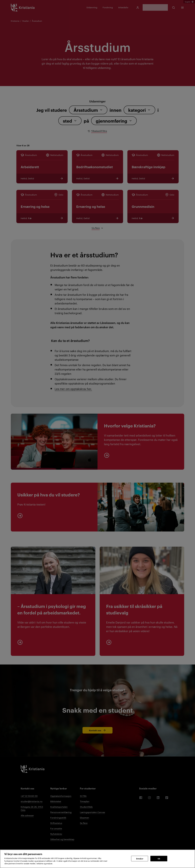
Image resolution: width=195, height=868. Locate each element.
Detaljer (140, 858)
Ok (159, 858)
